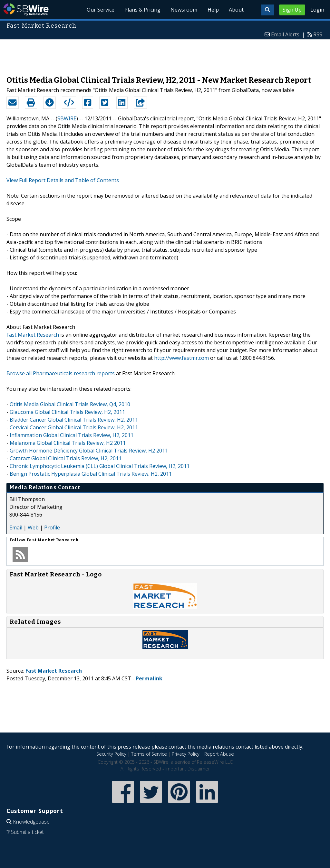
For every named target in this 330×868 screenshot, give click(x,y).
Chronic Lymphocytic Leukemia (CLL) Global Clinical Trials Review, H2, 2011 (100, 466)
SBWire (26, 9)
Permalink (149, 678)
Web (33, 527)
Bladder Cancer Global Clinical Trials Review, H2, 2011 (74, 420)
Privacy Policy (186, 754)
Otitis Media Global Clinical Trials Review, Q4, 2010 (70, 404)
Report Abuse (219, 754)
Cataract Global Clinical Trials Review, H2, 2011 (66, 458)
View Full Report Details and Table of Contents (63, 180)
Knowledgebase (31, 822)
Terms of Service (149, 754)
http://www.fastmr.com (181, 358)
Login (317, 10)
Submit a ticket (27, 832)
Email (16, 527)
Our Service (99, 10)
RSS (318, 34)
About (236, 10)
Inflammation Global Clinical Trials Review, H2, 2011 (72, 435)
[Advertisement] (165, 54)
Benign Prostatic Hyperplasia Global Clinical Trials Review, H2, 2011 (91, 474)
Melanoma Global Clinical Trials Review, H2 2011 (68, 443)
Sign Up (292, 10)
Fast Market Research (33, 335)
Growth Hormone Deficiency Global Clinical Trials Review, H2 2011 (89, 451)
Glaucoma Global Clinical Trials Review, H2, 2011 (67, 412)
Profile (52, 527)
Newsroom (183, 10)
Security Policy (111, 754)
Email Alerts (285, 34)
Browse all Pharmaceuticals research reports (61, 373)
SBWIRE (67, 118)
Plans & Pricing (141, 10)
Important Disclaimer (188, 769)
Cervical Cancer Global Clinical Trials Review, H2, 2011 (74, 427)
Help (213, 10)
